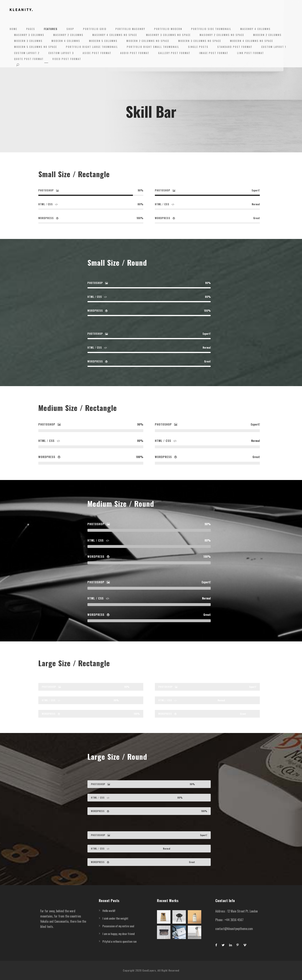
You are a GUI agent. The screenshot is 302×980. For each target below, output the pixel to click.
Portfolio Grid (95, 29)
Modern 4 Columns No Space (252, 41)
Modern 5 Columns (103, 41)
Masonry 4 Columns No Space (115, 35)
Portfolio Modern (168, 29)
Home (13, 29)
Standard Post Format (235, 47)
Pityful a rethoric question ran (120, 941)
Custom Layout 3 (61, 53)
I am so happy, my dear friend (119, 934)
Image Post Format (214, 53)
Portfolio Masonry (130, 29)
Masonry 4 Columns (255, 29)
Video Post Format (67, 59)
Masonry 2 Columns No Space (222, 35)
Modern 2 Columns (267, 35)
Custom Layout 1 (274, 47)
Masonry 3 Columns (29, 35)
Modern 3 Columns (28, 41)
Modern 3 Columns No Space (200, 41)
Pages (31, 29)
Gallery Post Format (174, 53)
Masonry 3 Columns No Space (168, 35)
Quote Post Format (29, 59)
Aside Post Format (97, 53)
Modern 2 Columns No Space (148, 41)
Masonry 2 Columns (68, 35)
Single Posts (198, 47)
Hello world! (109, 911)
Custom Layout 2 (27, 53)
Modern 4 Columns (66, 41)
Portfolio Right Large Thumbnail (92, 47)
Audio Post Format (135, 53)
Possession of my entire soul (118, 926)
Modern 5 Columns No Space (36, 47)
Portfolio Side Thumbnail (211, 29)
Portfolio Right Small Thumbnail (153, 47)
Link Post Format (250, 53)
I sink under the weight (115, 918)
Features (51, 29)
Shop (70, 29)
